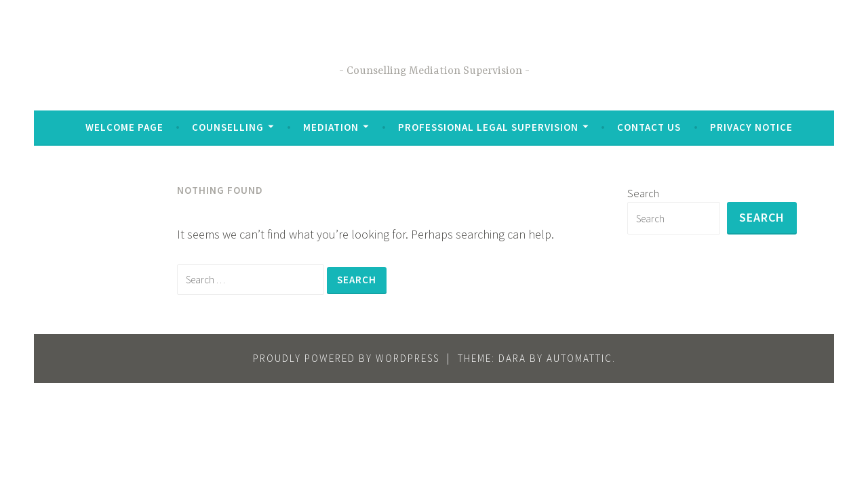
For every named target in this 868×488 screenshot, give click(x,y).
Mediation (331, 127)
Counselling (228, 127)
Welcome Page (124, 127)
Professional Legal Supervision (488, 127)
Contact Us (649, 127)
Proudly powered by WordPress (346, 358)
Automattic (579, 358)
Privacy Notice (751, 127)
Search (643, 193)
